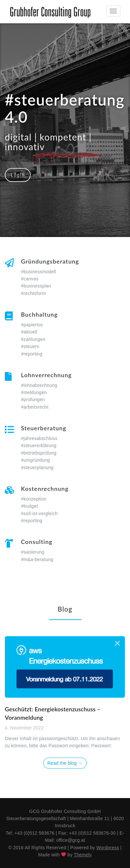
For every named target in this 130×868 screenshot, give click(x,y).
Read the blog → (65, 763)
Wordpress (108, 848)
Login (18, 175)
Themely (83, 855)
